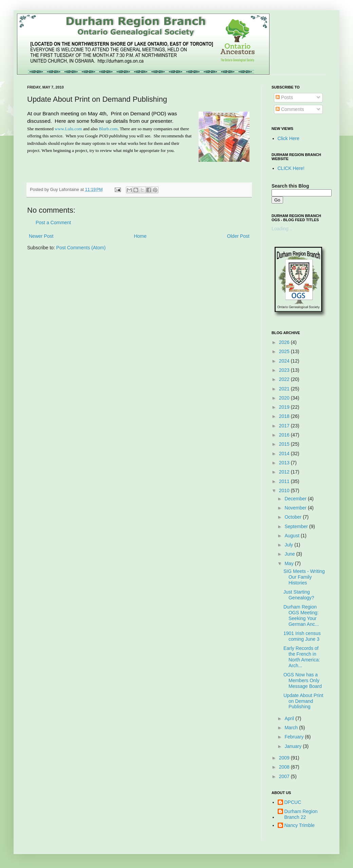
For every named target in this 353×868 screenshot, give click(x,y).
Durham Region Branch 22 (301, 814)
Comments (290, 109)
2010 (285, 490)
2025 (285, 351)
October (294, 517)
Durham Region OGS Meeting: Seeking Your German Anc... (301, 615)
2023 (285, 370)
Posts (284, 97)
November (296, 508)
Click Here (289, 138)
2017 (285, 426)
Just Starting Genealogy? (299, 595)
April (290, 718)
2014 (285, 454)
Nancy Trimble (300, 825)
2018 (285, 416)
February (295, 737)
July (289, 545)
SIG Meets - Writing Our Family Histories (304, 577)
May (290, 563)
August (292, 536)
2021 (285, 389)
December (296, 499)
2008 (285, 767)
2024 (285, 361)
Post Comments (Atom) (81, 248)
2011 (285, 481)
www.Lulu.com (68, 129)
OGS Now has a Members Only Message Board (303, 680)
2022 (285, 379)
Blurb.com (108, 129)
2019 (285, 407)
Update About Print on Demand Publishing (303, 701)
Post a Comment (53, 223)
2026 (285, 342)
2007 (285, 776)
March (292, 728)
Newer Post (41, 236)
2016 (285, 435)
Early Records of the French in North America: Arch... (302, 657)
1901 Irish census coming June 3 (302, 636)
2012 (285, 472)
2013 (285, 463)
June (290, 554)
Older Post (238, 236)
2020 (285, 398)
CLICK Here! (291, 168)
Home (140, 236)
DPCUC (293, 802)
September (297, 526)
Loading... (282, 229)
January (294, 746)
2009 (285, 758)
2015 (285, 444)
